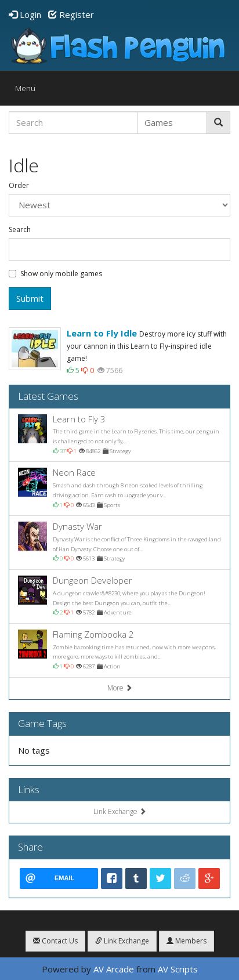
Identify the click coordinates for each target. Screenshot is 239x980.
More (120, 688)
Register (71, 15)
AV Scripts (178, 969)
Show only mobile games (55, 274)
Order (19, 186)
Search (20, 230)
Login (25, 15)
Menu (28, 91)
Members (187, 941)
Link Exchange (120, 811)
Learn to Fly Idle (102, 333)
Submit (30, 298)
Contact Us (55, 941)
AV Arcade (114, 969)
